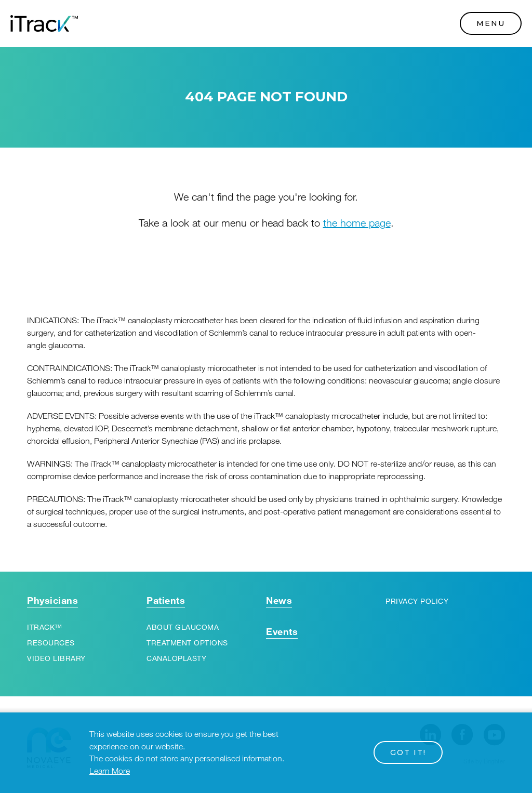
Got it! (408, 752)
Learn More (110, 771)
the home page (357, 223)
